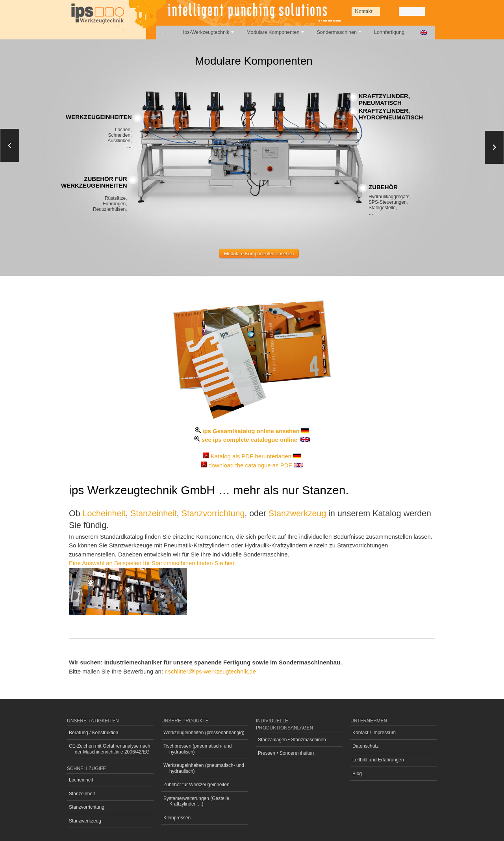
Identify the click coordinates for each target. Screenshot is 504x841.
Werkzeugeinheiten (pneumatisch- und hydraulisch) (204, 768)
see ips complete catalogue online (249, 440)
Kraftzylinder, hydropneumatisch (391, 114)
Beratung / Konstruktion (94, 733)
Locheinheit (104, 514)
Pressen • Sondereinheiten (286, 753)
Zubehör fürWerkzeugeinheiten (94, 182)
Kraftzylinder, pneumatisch (384, 99)
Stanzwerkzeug (297, 514)
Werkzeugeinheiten (99, 117)
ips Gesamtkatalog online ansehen (251, 431)
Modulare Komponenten (271, 32)
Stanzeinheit (154, 514)
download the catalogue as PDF (250, 465)
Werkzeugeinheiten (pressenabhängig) (204, 733)
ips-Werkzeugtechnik (204, 32)
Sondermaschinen (335, 32)
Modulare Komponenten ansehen (259, 254)
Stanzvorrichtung (213, 514)
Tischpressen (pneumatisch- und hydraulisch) (197, 749)
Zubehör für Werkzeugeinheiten (196, 785)
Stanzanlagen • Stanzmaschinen (292, 740)
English (424, 32)
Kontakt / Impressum (374, 733)
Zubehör (383, 187)
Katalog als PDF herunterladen (251, 456)
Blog (357, 774)
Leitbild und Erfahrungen (378, 760)
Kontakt (364, 11)
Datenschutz (366, 746)
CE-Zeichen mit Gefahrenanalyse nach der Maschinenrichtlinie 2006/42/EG (110, 749)
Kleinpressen (177, 818)
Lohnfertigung (389, 32)
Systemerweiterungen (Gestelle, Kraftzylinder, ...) (197, 801)
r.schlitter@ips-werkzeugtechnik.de (210, 671)
